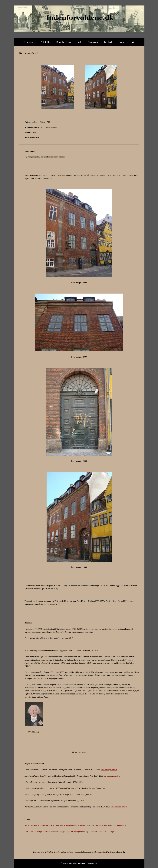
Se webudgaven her (109, 770)
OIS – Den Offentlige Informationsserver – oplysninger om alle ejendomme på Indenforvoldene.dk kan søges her (71, 831)
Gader (80, 42)
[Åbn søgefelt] (133, 42)
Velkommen (29, 42)
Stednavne (93, 42)
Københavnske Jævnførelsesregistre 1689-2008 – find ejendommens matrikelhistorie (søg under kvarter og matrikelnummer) (76, 825)
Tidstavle (108, 42)
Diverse (122, 42)
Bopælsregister (64, 42)
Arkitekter (46, 42)
